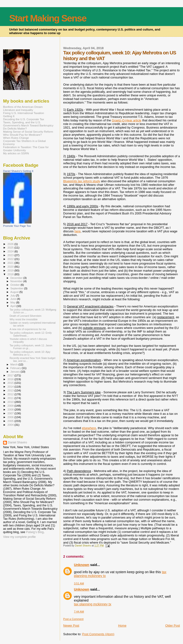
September (17, 288)
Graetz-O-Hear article (127, 120)
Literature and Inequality (18, 110)
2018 (11, 274)
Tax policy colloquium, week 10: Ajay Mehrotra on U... (30, 353)
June (14, 299)
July (13, 296)
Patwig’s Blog (35, 532)
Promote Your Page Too (17, 226)
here (77, 231)
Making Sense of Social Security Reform (28, 132)
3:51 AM (79, 583)
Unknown (81, 565)
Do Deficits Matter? (15, 128)
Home (122, 626)
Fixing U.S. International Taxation (24, 113)
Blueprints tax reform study (82, 181)
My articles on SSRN (16, 153)
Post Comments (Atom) (98, 634)
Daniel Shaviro (17, 442)
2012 (11, 394)
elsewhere (89, 428)
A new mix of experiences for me (28, 329)
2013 (11, 390)
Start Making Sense (48, 18)
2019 (11, 270)
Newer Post (71, 626)
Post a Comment (73, 619)
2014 (11, 387)
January (16, 372)
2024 (11, 251)
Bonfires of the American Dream (23, 107)
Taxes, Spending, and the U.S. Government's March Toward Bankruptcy (28, 124)
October (16, 285)
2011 (11, 398)
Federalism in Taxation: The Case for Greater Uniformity (26, 149)
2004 (11, 425)
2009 (11, 406)
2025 (11, 247)
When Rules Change (16, 138)
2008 (11, 409)
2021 (11, 263)
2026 (11, 244)
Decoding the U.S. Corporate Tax (24, 119)
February (16, 368)
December (17, 278)
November (17, 281)
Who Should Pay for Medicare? (22, 135)
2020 (11, 267)
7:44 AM (79, 612)
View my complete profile (19, 537)
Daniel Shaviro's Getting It (18, 171)
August (15, 292)
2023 (11, 255)
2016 (11, 379)
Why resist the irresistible (24, 319)
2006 (11, 417)
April (13, 306)
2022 (11, 259)
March (15, 364)
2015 (11, 383)
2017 (11, 375)
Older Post (173, 626)
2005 (11, 421)
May (13, 302)
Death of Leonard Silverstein (25, 316)
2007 (11, 413)
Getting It (9, 116)
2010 (11, 402)
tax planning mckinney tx (93, 604)
